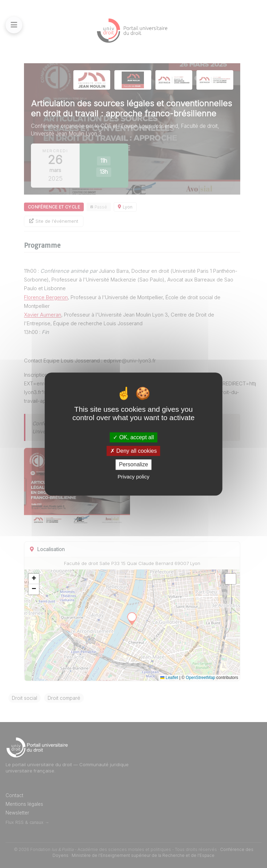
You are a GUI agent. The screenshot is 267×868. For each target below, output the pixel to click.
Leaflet (169, 678)
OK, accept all (133, 437)
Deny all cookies (133, 451)
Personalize (133, 465)
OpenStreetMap (200, 678)
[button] (34, 579)
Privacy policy (133, 477)
